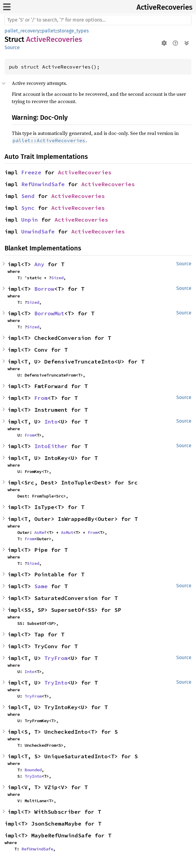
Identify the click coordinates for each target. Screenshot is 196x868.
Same (41, 586)
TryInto (56, 683)
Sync (28, 208)
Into (51, 422)
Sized (57, 278)
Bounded (33, 770)
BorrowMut (49, 313)
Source (12, 47)
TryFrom (56, 658)
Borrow (44, 289)
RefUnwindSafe (43, 184)
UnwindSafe (38, 231)
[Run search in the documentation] (98, 20)
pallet (49, 31)
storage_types (73, 31)
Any (39, 264)
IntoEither (51, 446)
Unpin (30, 220)
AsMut (67, 532)
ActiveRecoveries (164, 7)
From (41, 398)
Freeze (31, 172)
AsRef (40, 532)
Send (28, 196)
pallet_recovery (22, 31)
